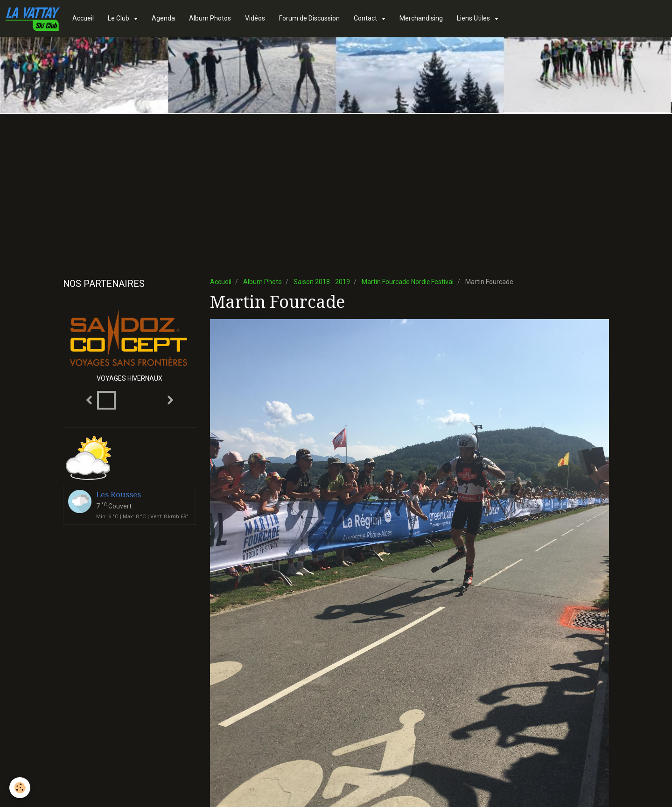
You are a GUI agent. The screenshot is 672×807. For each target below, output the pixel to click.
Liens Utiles (474, 18)
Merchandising (421, 18)
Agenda (163, 18)
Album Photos (210, 18)
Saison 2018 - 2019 (322, 282)
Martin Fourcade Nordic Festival (408, 282)
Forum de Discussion (309, 18)
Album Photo (262, 282)
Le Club (119, 18)
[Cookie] (20, 788)
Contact (366, 18)
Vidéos (255, 18)
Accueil (83, 18)
